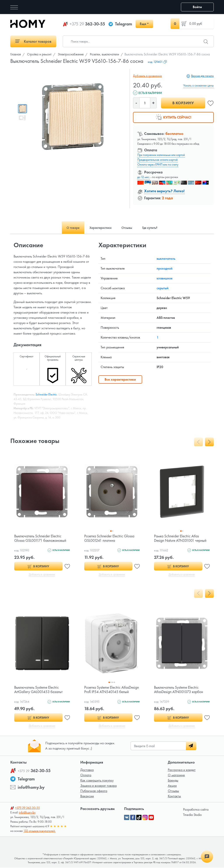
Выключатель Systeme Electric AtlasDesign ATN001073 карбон (179, 690)
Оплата (86, 775)
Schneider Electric (46, 394)
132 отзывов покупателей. (39, 831)
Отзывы (173, 791)
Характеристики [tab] (99, 228)
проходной (164, 268)
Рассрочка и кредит (182, 770)
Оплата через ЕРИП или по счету (158, 164)
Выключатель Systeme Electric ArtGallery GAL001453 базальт (39, 690)
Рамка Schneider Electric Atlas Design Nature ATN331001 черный (181, 538)
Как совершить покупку (97, 781)
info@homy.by (31, 788)
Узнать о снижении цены (199, 85)
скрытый (163, 288)
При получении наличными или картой (161, 155)
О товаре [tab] (70, 228)
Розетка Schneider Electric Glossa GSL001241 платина (110, 538)
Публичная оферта (94, 791)
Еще (143, 24)
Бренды (173, 781)
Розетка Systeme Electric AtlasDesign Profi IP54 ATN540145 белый (111, 692)
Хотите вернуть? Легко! (164, 191)
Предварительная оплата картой (157, 160)
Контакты (174, 797)
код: (157, 62)
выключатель (166, 258)
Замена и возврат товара (98, 786)
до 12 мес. (144, 177)
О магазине (176, 775)
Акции (172, 786)
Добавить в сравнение (147, 76)
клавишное (165, 278)
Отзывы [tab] (128, 228)
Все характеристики (120, 379)
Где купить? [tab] (153, 228)
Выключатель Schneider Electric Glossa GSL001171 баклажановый (41, 538)
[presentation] (198, 442)
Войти (197, 7)
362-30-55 (87, 24)
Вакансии (87, 797)
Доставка (87, 770)
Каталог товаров (33, 41)
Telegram (124, 24)
